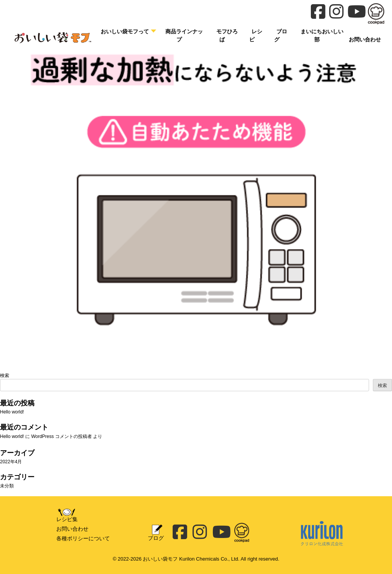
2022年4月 (11, 462)
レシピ (256, 35)
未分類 (7, 486)
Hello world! (12, 412)
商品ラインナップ (184, 35)
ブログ (281, 35)
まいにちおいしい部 (322, 35)
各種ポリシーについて (83, 538)
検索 (5, 376)
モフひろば (227, 35)
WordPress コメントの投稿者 (61, 436)
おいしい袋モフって (125, 31)
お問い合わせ (72, 529)
